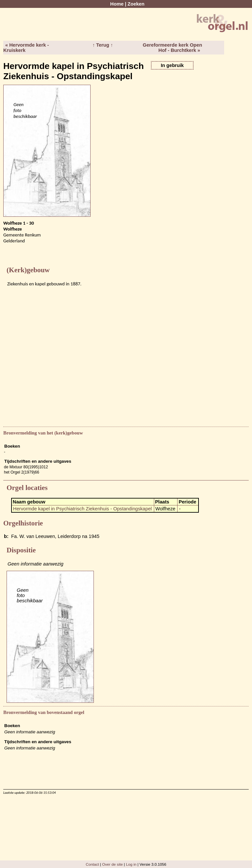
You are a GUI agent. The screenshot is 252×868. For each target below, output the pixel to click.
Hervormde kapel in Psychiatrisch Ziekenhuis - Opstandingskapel (83, 509)
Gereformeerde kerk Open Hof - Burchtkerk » (172, 48)
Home (117, 4)
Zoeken (136, 4)
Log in (131, 864)
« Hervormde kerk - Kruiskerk (26, 48)
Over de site (112, 864)
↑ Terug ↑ (103, 45)
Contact (92, 864)
